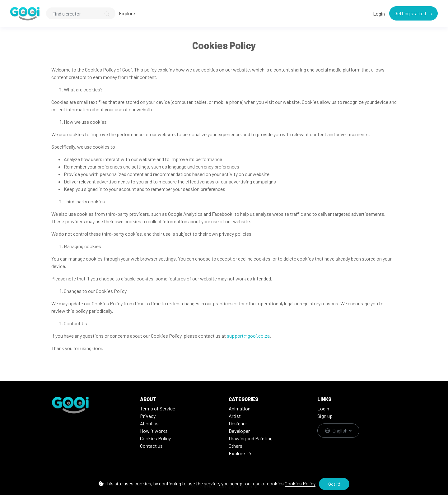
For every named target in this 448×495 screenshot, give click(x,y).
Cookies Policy (300, 483)
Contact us (151, 446)
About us (149, 423)
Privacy (148, 416)
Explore (127, 13)
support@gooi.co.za (248, 336)
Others (236, 446)
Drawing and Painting (251, 438)
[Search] (81, 13)
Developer (239, 431)
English (337, 430)
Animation (240, 408)
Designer (238, 423)
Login (379, 14)
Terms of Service (158, 408)
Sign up (325, 416)
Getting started (411, 13)
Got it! (334, 484)
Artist (235, 416)
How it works (154, 431)
